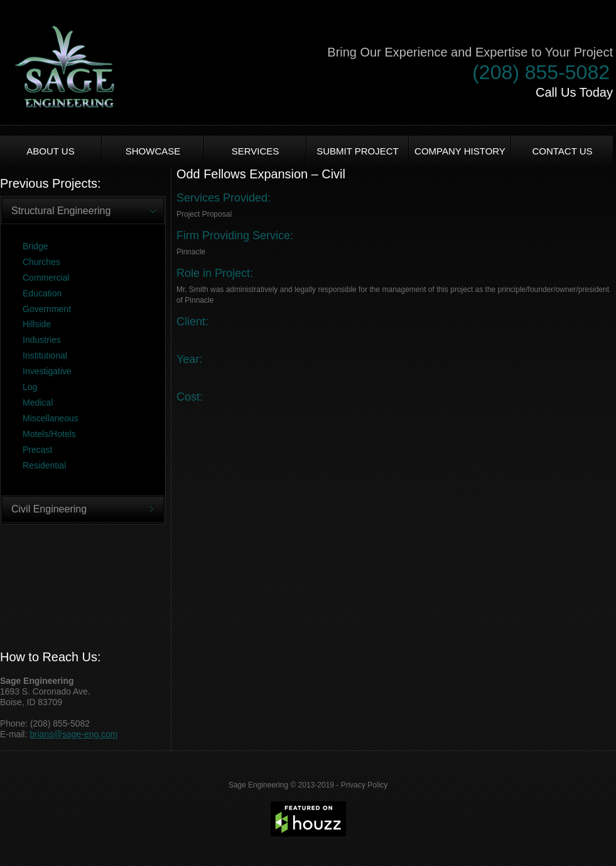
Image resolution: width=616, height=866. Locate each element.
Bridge (35, 246)
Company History (460, 151)
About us (50, 151)
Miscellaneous (51, 418)
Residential (44, 465)
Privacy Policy (365, 785)
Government (47, 309)
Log (30, 387)
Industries (42, 340)
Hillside (37, 324)
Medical (38, 403)
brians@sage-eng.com (73, 734)
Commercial (46, 278)
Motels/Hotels (49, 434)
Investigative (47, 371)
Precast (37, 450)
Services (256, 151)
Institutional (45, 355)
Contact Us (562, 151)
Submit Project (358, 151)
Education (42, 293)
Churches (41, 262)
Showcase (153, 151)
